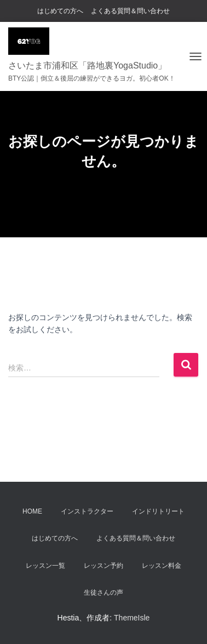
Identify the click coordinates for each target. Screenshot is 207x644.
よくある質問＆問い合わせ (130, 11)
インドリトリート (158, 511)
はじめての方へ (60, 11)
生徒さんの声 (104, 592)
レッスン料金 (162, 566)
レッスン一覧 (45, 566)
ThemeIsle (132, 618)
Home (32, 511)
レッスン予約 (104, 566)
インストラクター (87, 511)
